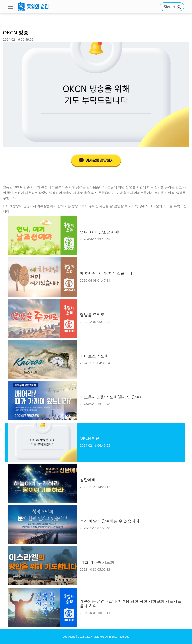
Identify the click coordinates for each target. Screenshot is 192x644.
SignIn (173, 7)
